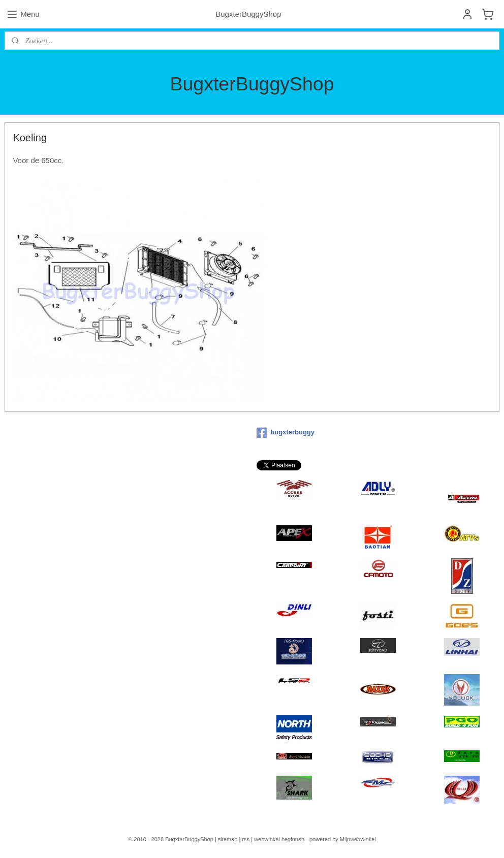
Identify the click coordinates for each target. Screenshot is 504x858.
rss (246, 839)
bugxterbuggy (286, 433)
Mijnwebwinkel (358, 839)
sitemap (228, 839)
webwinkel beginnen (279, 839)
